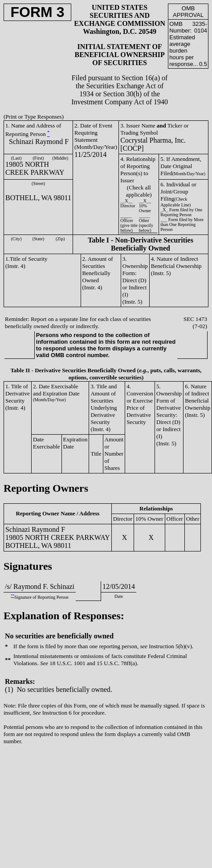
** (12, 596)
